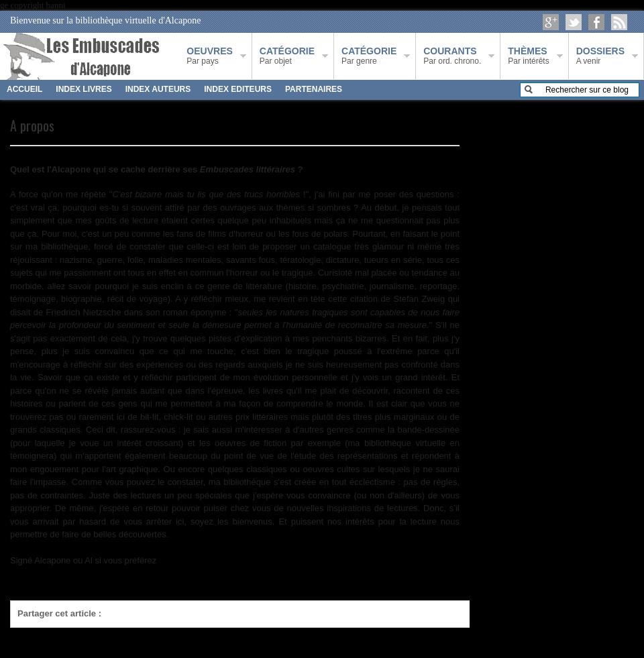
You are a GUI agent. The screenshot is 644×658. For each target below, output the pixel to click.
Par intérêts (528, 56)
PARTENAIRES (314, 89)
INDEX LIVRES (84, 89)
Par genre (369, 56)
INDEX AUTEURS (158, 89)
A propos (32, 125)
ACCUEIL (24, 89)
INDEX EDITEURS (238, 89)
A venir (600, 56)
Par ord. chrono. (452, 56)
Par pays (209, 56)
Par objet (287, 56)
